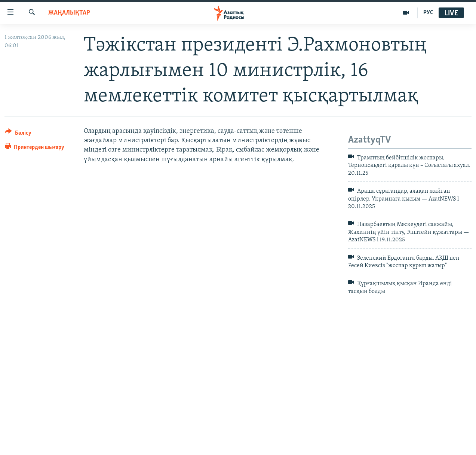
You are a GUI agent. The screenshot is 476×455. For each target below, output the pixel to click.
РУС (428, 13)
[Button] (18, 134)
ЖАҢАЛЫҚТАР (69, 13)
